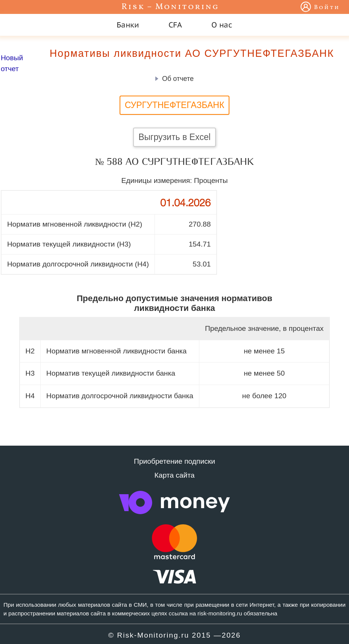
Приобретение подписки (174, 461)
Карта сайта (175, 475)
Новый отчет (12, 63)
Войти (327, 8)
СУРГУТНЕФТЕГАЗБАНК (175, 105)
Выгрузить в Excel (174, 137)
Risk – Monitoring (170, 7)
